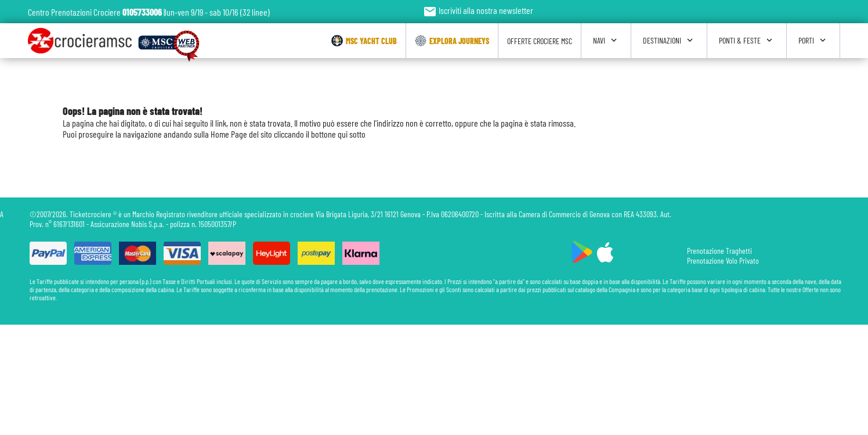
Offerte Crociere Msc (540, 41)
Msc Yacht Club (364, 41)
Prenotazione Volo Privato (723, 260)
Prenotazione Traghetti (719, 251)
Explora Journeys (452, 41)
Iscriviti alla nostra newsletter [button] (478, 10)
